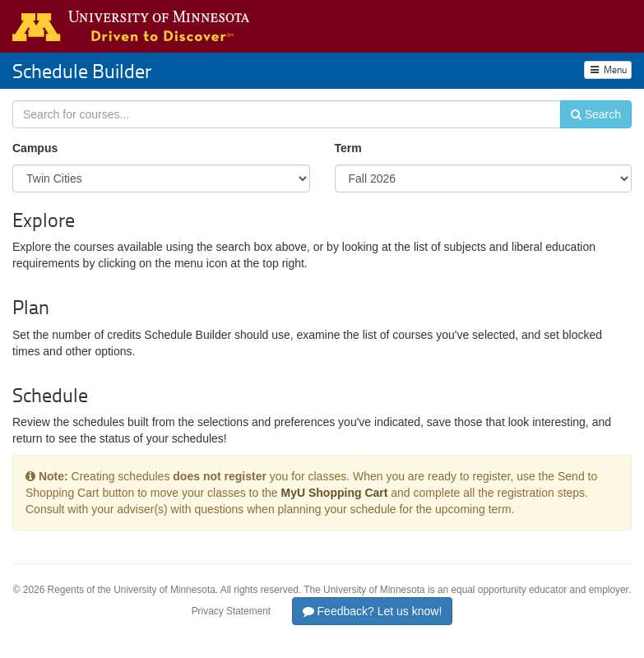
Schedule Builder (82, 70)
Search (596, 114)
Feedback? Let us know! (373, 611)
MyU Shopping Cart (335, 493)
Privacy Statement (231, 611)
